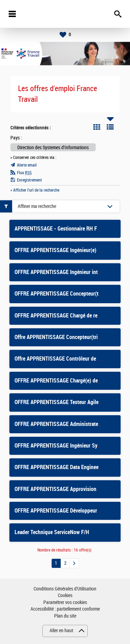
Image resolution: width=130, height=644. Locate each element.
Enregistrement (29, 180)
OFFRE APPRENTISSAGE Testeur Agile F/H (61, 402)
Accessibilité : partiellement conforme (65, 609)
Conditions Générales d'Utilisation (65, 589)
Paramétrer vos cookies (65, 602)
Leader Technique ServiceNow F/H (52, 532)
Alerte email (27, 165)
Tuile (97, 127)
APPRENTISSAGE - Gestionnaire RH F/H (58, 229)
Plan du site (65, 616)
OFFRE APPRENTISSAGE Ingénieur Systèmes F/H (68, 446)
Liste (110, 127)
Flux (24, 173)
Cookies (65, 595)
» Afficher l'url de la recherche (35, 190)
